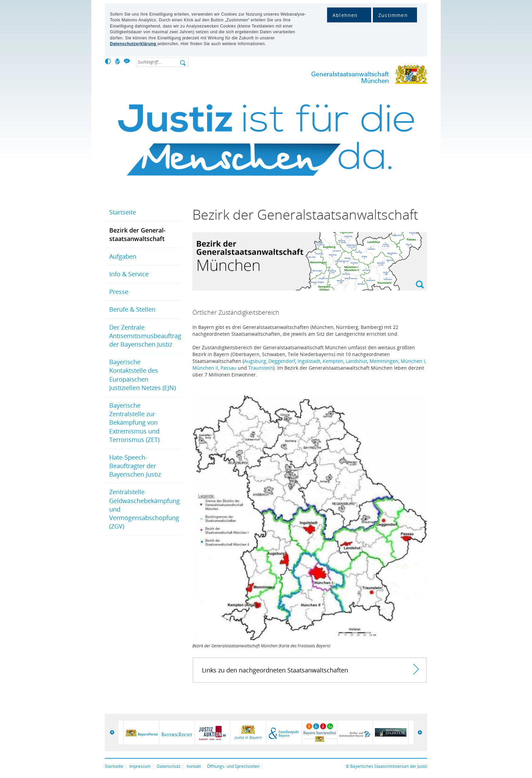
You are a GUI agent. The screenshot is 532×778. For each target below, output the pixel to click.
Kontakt (194, 766)
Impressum (140, 766)
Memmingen (384, 361)
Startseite (123, 212)
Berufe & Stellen (132, 309)
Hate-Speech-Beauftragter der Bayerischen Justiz (135, 466)
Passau (229, 368)
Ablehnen (345, 15)
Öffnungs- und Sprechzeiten (233, 766)
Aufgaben (123, 256)
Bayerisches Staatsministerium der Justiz (389, 766)
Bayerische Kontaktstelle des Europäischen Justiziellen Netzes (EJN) (142, 375)
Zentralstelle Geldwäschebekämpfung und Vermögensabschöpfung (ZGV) (145, 509)
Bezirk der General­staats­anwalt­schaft (137, 234)
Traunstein (261, 368)
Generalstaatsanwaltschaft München (368, 76)
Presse (119, 292)
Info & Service (129, 274)
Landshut (356, 361)
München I (413, 361)
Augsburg (255, 361)
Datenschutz (169, 766)
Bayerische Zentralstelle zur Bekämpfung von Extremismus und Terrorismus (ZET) (134, 422)
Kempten (333, 361)
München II (205, 368)
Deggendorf (282, 361)
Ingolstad (308, 361)
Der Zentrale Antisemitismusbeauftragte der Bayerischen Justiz (145, 336)
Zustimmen (393, 15)
